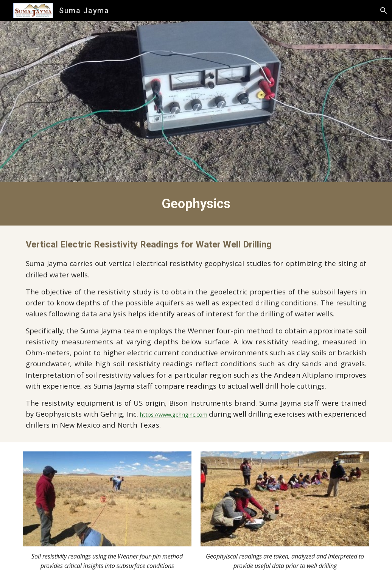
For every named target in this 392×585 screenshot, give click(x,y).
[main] (196, 204)
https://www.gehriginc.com (174, 414)
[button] (383, 11)
